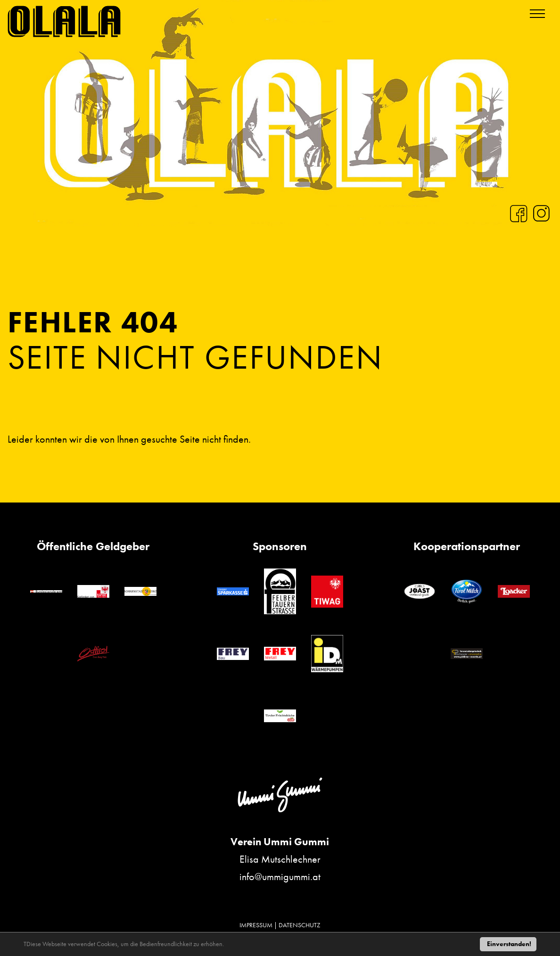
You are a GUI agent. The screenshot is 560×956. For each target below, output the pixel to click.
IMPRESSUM (256, 925)
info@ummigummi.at (280, 877)
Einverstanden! (509, 944)
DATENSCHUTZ (300, 925)
